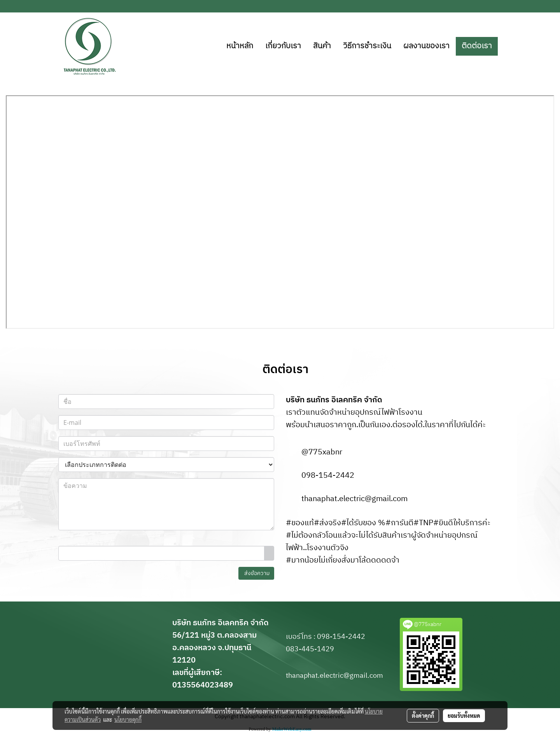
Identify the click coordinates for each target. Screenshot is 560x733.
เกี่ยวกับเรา (283, 46)
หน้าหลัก (240, 46)
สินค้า (322, 46)
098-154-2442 (328, 476)
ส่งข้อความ (256, 573)
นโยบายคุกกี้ (128, 719)
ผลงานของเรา (426, 46)
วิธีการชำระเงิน (367, 46)
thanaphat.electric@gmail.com (354, 499)
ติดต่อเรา (477, 46)
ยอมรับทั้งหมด (464, 715)
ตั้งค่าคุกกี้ (423, 715)
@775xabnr (322, 452)
